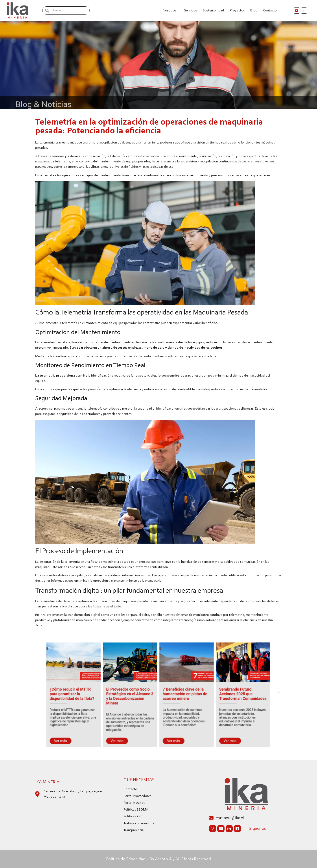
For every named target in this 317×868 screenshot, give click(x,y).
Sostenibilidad (213, 11)
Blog (254, 11)
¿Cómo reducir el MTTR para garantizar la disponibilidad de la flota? (83, 694)
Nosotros (170, 11)
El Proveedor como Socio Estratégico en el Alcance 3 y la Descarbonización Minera (134, 696)
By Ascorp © (161, 859)
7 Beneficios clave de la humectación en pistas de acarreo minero (181, 694)
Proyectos (237, 11)
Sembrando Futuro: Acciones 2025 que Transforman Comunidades (232, 694)
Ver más (74, 734)
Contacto (271, 11)
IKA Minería (47, 782)
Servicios (191, 11)
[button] (54, 692)
